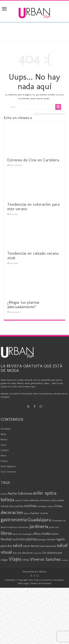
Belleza (4, 439)
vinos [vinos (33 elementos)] (26, 560)
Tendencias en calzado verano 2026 (33, 255)
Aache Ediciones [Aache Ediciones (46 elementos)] (20, 493)
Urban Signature (8, 466)
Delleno (43, 572)
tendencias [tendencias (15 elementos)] (38, 553)
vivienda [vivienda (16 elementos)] (65, 560)
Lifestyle (5, 450)
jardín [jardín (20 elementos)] (52, 527)
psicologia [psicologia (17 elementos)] (42, 540)
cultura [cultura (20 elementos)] (50, 506)
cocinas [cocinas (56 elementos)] (30, 506)
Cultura (4, 461)
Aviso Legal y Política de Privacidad (34, 583)
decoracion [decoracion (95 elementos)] (12, 512)
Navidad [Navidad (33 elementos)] (6, 539)
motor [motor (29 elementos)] (55, 534)
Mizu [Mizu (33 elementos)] (37, 534)
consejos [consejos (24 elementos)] (42, 506)
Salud (3, 445)
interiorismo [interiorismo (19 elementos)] (23, 527)
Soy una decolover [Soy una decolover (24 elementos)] (23, 553)
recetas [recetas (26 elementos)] (51, 539)
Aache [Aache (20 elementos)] (4, 494)
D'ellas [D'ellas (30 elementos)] (58, 506)
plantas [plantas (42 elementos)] (32, 539)
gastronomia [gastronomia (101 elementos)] (14, 519)
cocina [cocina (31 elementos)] (19, 506)
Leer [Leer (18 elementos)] (57, 527)
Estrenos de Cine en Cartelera (33, 160)
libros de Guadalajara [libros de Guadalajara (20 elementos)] (23, 534)
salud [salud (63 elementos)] (17, 545)
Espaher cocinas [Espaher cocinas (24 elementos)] (39, 513)
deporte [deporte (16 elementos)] (27, 513)
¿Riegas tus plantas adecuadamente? (23, 304)
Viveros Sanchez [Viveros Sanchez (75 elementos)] (45, 559)
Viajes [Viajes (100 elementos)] (15, 559)
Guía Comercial (8, 472)
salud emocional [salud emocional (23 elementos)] (48, 546)
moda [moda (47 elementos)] (46, 534)
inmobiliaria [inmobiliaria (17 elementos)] (12, 527)
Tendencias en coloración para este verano (33, 206)
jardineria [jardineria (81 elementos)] (39, 526)
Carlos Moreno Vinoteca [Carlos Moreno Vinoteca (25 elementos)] (36, 500)
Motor (4, 456)
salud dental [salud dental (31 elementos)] (31, 546)
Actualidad (6, 429)
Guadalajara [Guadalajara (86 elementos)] (39, 520)
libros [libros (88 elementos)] (6, 533)
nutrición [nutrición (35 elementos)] (19, 539)
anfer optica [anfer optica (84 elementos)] (45, 493)
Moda (3, 434)
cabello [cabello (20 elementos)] (18, 500)
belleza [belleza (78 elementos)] (7, 500)
